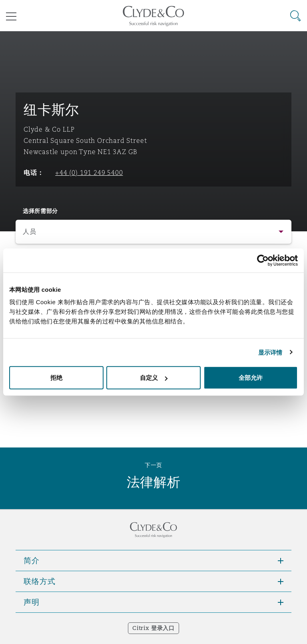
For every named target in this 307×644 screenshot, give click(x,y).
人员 (29, 232)
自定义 (154, 378)
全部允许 (251, 378)
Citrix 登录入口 (153, 628)
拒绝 (56, 378)
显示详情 (270, 352)
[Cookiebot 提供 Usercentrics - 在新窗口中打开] (263, 260)
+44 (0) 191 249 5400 (89, 173)
